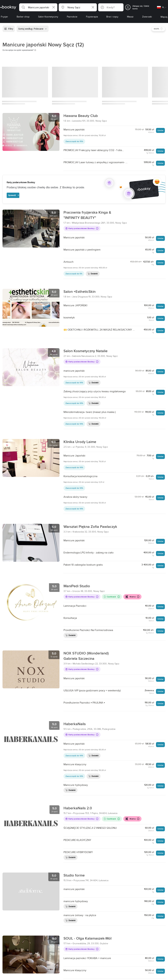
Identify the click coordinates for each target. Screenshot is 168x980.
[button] (38, 7)
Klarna (132, 597)
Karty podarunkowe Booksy (82, 228)
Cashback (112, 597)
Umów (160, 130)
